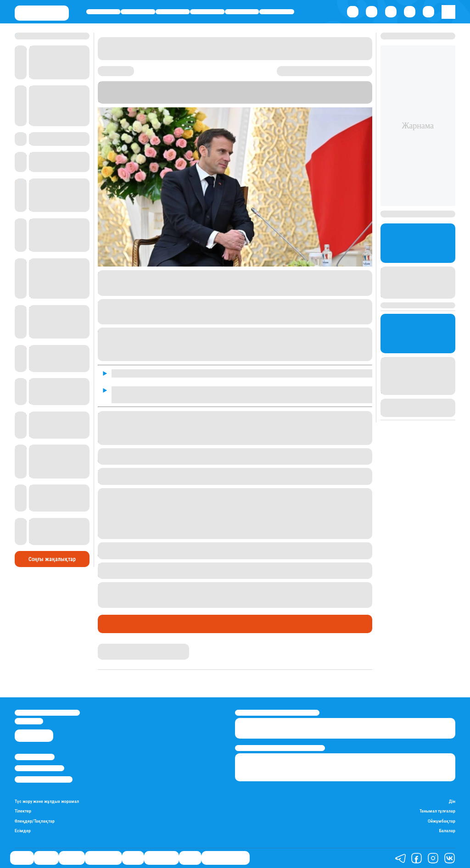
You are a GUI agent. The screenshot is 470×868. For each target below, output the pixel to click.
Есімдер (23, 831)
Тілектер (23, 811)
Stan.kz (171, 100)
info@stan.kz (29, 721)
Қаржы (138, 12)
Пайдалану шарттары (44, 779)
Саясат (104, 12)
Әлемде (172, 12)
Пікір (197, 624)
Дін (452, 801)
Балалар (447, 831)
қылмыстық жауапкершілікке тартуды (267, 566)
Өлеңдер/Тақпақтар (35, 821)
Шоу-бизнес (277, 12)
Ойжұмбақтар (442, 821)
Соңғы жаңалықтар (52, 559)
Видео (190, 858)
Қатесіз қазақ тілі (226, 858)
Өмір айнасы (207, 12)
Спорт (242, 12)
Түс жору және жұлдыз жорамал (47, 801)
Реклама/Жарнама (39, 768)
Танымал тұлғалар (437, 811)
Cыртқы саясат (157, 624)
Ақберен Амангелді (124, 647)
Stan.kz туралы (35, 757)
